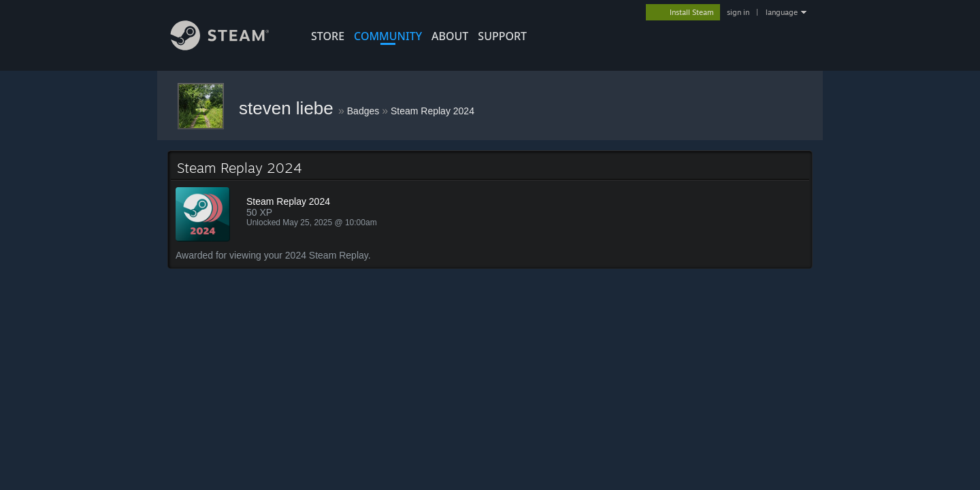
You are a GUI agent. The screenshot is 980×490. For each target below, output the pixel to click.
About (450, 36)
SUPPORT (502, 36)
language (782, 12)
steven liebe (289, 108)
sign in (738, 12)
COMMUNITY (388, 36)
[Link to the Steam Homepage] (230, 47)
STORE (328, 36)
